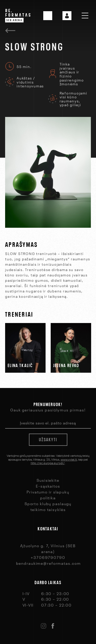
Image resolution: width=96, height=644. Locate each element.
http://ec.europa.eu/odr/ (48, 463)
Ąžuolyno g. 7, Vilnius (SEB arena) (48, 548)
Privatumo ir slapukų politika (48, 495)
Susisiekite (48, 480)
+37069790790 (48, 557)
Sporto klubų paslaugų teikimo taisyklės (48, 506)
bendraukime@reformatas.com (49, 563)
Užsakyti (48, 439)
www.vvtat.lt (69, 459)
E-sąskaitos (48, 486)
